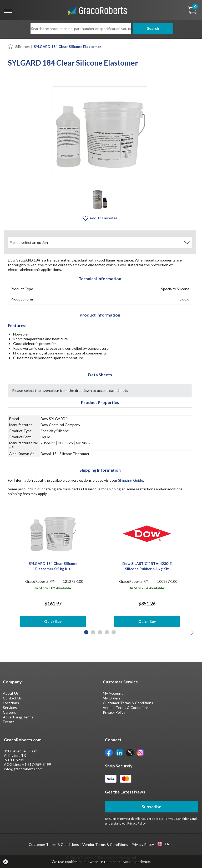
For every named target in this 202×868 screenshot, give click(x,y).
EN (164, 844)
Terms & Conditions (178, 819)
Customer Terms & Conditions (128, 703)
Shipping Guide (131, 480)
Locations (11, 703)
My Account (113, 693)
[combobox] (163, 844)
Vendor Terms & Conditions (126, 707)
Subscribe (151, 807)
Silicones (22, 46)
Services (10, 707)
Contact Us (12, 698)
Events (9, 722)
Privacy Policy (114, 712)
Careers (9, 712)
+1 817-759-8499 (37, 764)
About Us (11, 693)
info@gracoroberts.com (23, 769)
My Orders (112, 698)
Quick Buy (53, 621)
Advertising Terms (18, 717)
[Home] (11, 46)
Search (151, 28)
